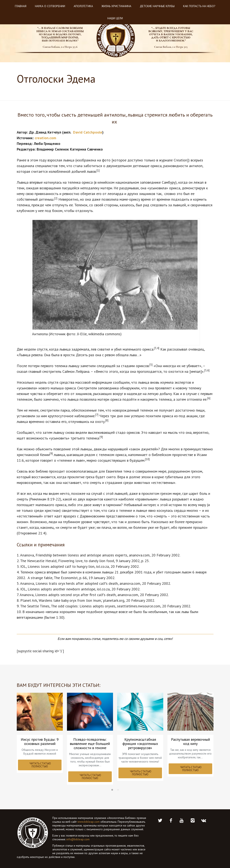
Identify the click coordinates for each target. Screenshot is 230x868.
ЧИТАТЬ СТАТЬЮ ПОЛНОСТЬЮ (40, 765)
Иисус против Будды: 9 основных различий (40, 742)
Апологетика (83, 6)
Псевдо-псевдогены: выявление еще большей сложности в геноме (90, 744)
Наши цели (115, 18)
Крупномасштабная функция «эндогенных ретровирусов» (140, 744)
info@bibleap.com (78, 839)
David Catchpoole (88, 132)
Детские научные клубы (157, 6)
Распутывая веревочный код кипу (190, 742)
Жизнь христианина (116, 6)
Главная (21, 6)
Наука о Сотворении (50, 6)
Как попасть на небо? (199, 6)
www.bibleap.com (89, 822)
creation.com (45, 138)
